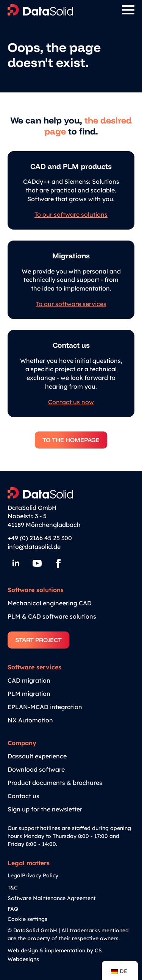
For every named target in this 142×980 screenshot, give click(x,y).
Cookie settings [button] (27, 919)
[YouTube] (37, 563)
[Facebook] (58, 563)
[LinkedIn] (16, 563)
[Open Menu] (128, 10)
